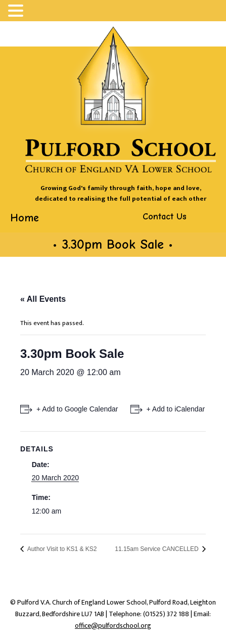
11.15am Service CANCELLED (157, 549)
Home (25, 218)
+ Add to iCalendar (176, 409)
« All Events (43, 299)
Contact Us (165, 217)
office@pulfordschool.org (113, 626)
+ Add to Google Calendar (77, 409)
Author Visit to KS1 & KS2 (61, 549)
